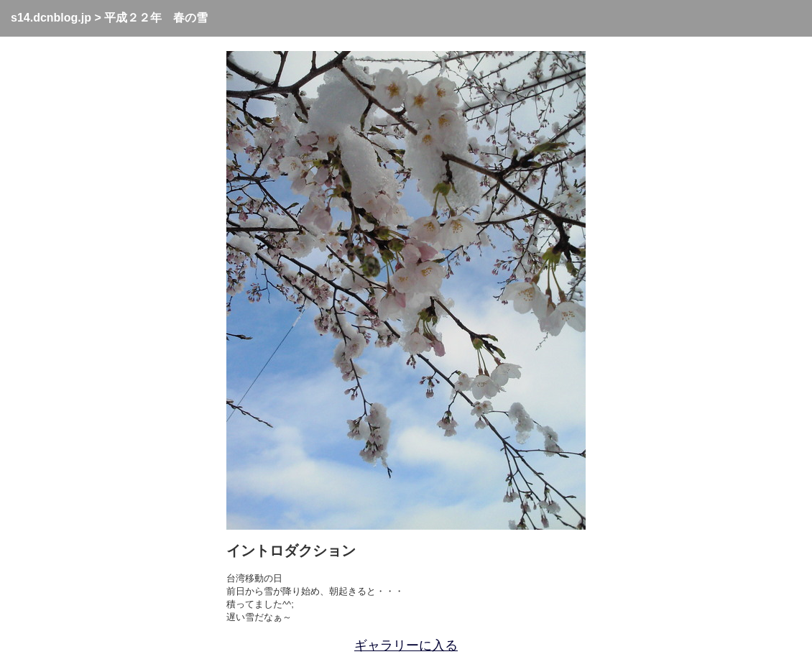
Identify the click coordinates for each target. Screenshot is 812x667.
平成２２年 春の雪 (156, 18)
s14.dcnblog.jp (51, 18)
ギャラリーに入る (406, 645)
